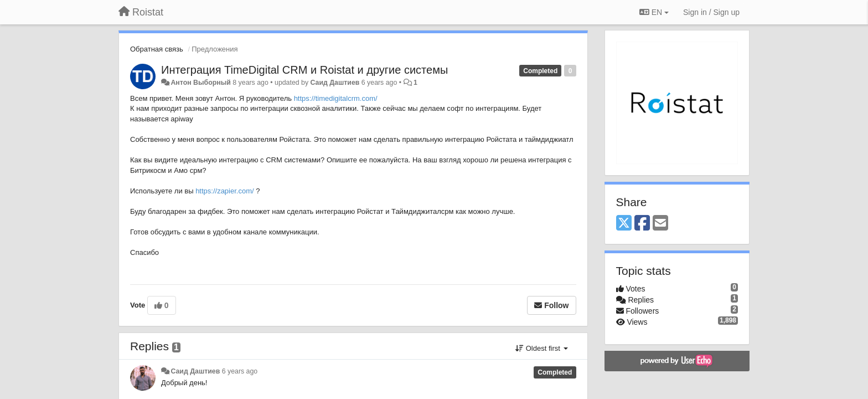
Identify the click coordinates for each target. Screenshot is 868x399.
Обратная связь (157, 49)
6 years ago (240, 371)
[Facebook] (642, 224)
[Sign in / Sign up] (711, 12)
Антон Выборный (200, 83)
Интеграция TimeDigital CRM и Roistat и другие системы (304, 70)
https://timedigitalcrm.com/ (336, 98)
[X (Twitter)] (624, 224)
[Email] (660, 224)
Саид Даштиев (335, 83)
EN (654, 12)
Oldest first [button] (541, 348)
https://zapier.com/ (225, 191)
